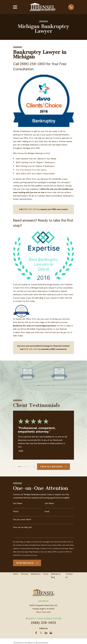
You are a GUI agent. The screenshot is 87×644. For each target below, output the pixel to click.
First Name (18, 504)
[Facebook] (36, 633)
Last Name (49, 504)
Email (47, 512)
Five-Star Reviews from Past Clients (31, 170)
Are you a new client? (22, 520)
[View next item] (54, 386)
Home (16, 574)
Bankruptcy (36, 574)
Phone (16, 512)
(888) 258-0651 (43, 623)
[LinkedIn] (46, 633)
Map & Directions (43, 612)
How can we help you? (23, 527)
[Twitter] (41, 633)
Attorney (25, 574)
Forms (46, 574)
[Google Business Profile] (51, 633)
